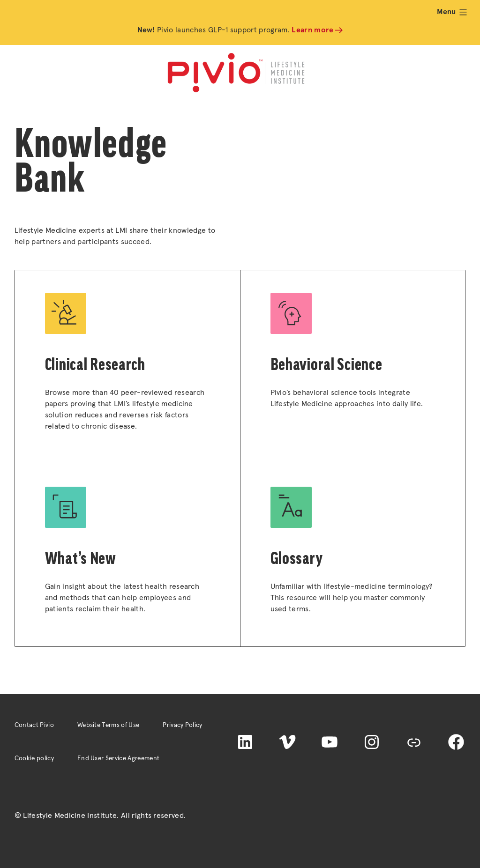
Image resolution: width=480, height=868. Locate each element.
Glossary (297, 558)
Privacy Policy (182, 725)
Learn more (312, 30)
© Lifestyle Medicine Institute (66, 816)
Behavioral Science (326, 364)
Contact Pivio (34, 725)
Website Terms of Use (108, 725)
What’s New (81, 558)
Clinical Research (95, 364)
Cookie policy (34, 758)
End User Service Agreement (118, 758)
